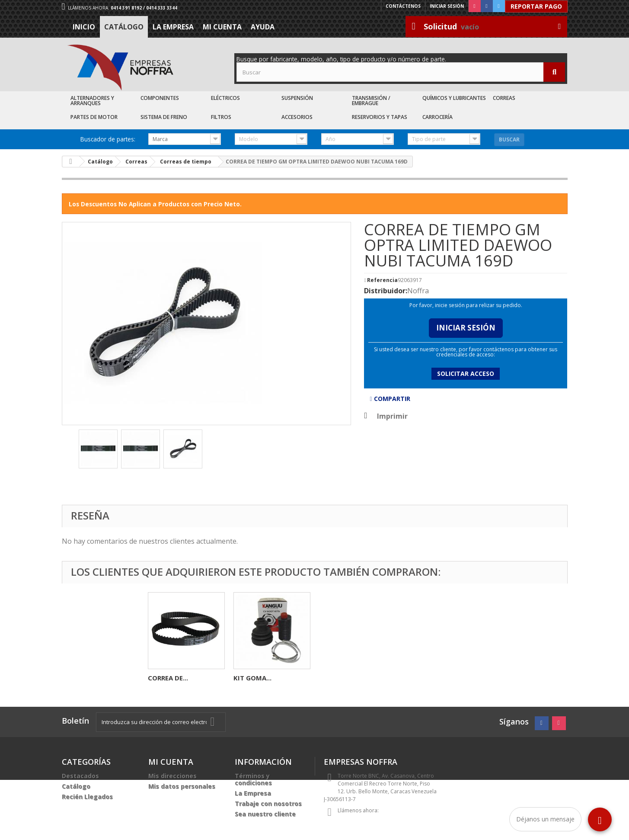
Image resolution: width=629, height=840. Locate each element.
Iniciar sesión (447, 6)
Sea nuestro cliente (265, 814)
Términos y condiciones (253, 779)
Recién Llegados (87, 797)
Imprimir (392, 416)
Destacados (80, 776)
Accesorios (297, 117)
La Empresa (173, 27)
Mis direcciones (172, 776)
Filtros (221, 117)
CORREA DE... (339, 678)
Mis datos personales (182, 786)
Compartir (390, 399)
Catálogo (124, 27)
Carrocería (437, 117)
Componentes (160, 98)
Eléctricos (225, 98)
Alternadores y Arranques (92, 101)
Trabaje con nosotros (268, 803)
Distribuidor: (386, 291)
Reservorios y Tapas (380, 117)
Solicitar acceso (466, 374)
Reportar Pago (536, 6)
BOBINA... (249, 678)
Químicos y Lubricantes (454, 98)
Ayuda (263, 27)
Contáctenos (403, 6)
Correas (504, 98)
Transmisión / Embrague (371, 101)
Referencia (382, 280)
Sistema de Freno (164, 117)
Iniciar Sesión (466, 328)
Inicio (84, 27)
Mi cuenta (222, 27)
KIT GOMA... (424, 678)
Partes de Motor (94, 117)
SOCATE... (163, 678)
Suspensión (297, 98)
